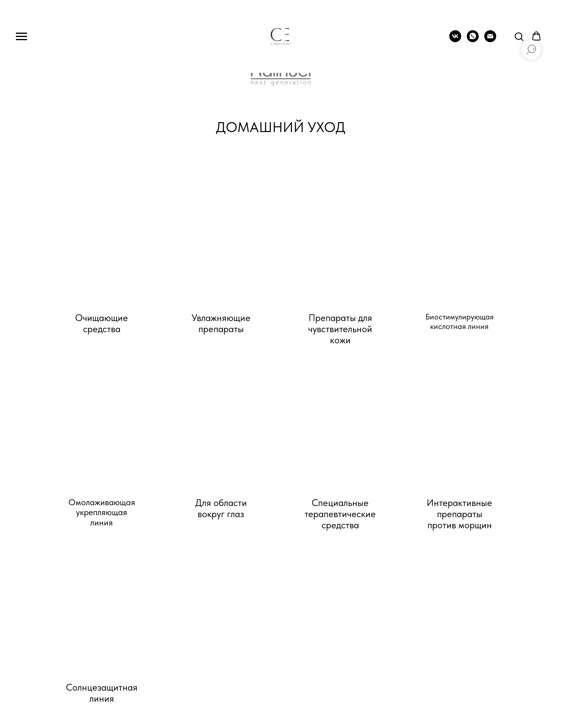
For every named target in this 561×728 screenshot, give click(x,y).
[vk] (455, 40)
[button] (519, 36)
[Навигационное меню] (21, 37)
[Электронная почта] (490, 40)
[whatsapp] (473, 40)
